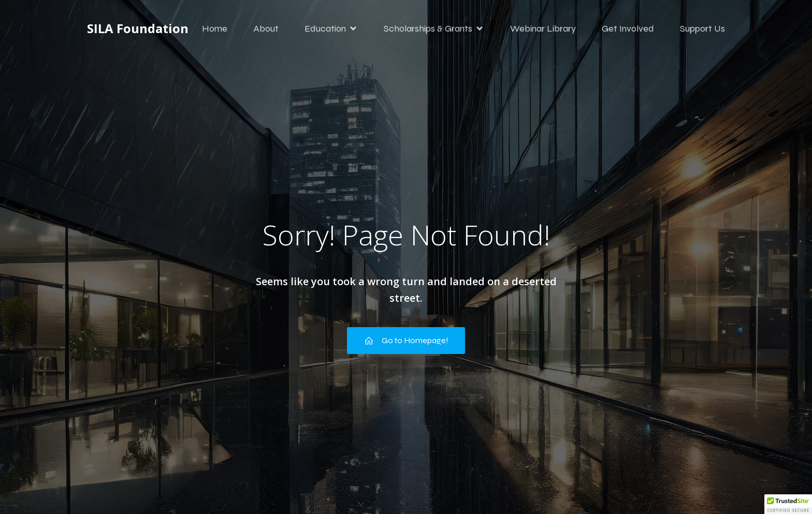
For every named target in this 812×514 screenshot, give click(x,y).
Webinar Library (543, 28)
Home (215, 28)
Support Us (702, 28)
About (266, 28)
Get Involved (628, 28)
